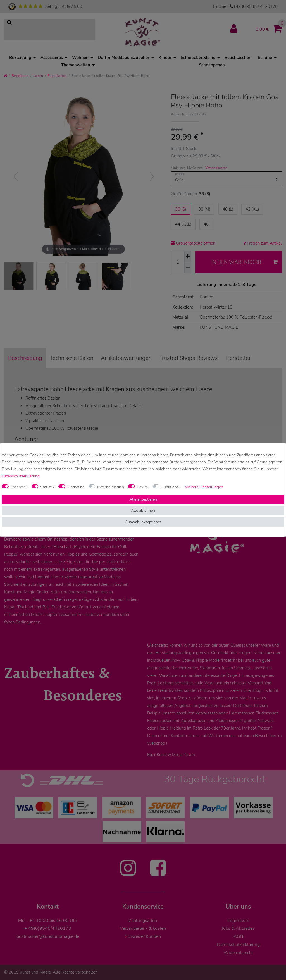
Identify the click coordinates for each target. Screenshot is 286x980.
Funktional (171, 487)
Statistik (47, 487)
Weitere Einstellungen (204, 487)
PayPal (143, 487)
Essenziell (19, 487)
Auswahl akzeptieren (143, 522)
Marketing (76, 487)
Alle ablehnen (143, 511)
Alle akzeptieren (143, 499)
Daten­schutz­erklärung (21, 476)
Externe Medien (111, 487)
